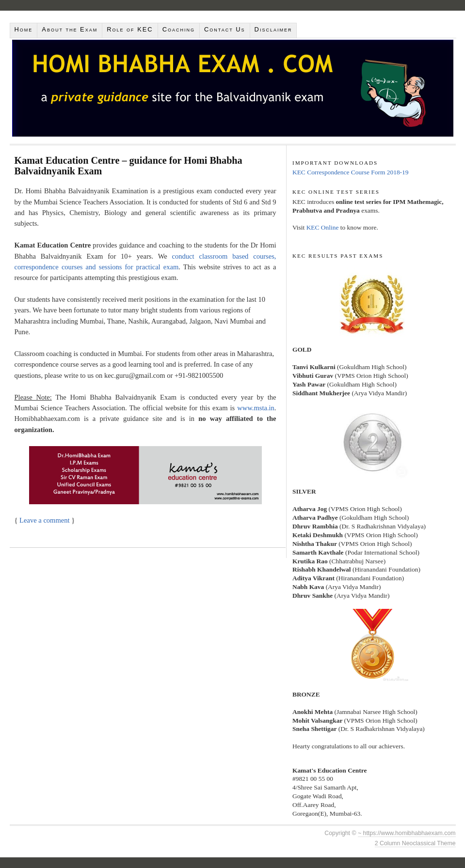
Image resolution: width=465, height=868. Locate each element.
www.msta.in (256, 408)
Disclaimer (273, 29)
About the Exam (70, 29)
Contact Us (225, 29)
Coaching (179, 29)
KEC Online (323, 227)
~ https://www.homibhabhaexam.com (407, 833)
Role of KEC (130, 29)
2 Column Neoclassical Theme (415, 843)
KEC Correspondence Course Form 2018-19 (351, 172)
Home (24, 29)
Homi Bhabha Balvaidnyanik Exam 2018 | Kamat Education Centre (233, 88)
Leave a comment (44, 520)
